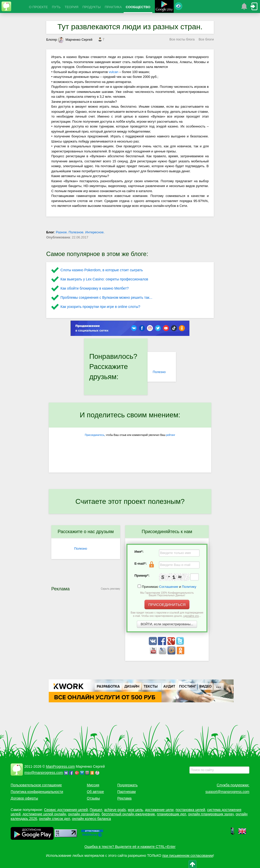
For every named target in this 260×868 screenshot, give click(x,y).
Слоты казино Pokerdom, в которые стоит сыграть (102, 270)
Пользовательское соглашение (36, 785)
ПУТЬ (56, 7)
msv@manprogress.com (44, 773)
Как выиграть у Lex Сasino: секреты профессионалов (104, 279)
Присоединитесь (95, 435)
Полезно (159, 372)
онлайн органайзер (84, 814)
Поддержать (127, 785)
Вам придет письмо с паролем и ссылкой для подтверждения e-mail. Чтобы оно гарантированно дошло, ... (167, 614)
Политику (189, 587)
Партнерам (126, 792)
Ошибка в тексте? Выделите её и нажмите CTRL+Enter (130, 847)
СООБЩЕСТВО (138, 7)
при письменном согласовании (188, 856)
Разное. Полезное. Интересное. (80, 232)
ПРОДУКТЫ (92, 7)
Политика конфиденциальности (37, 792)
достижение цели (159, 810)
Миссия (93, 785)
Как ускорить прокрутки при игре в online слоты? (100, 307)
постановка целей (190, 810)
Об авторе (95, 792)
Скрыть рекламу (110, 589)
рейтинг (171, 435)
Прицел (96, 810)
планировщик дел (172, 814)
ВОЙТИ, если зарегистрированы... (167, 624)
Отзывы (93, 798)
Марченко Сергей (75, 40)
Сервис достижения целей (66, 810)
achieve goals (115, 810)
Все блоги (206, 39)
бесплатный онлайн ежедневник (128, 814)
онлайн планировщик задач (211, 814)
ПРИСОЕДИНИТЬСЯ (167, 604)
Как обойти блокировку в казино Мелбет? (95, 288)
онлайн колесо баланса (91, 819)
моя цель (136, 810)
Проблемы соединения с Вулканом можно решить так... (106, 297)
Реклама (124, 798)
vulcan (113, 72)
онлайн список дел (55, 819)
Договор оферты (24, 798)
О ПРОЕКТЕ (38, 7)
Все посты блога (182, 39)
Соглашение (169, 587)
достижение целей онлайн (44, 814)
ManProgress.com (60, 766)
